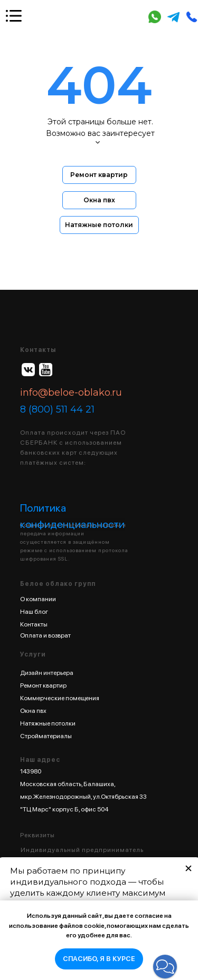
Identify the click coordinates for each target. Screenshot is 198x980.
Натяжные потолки (48, 723)
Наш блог (34, 612)
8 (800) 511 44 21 (57, 409)
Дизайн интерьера (47, 673)
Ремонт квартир (43, 685)
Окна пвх (33, 711)
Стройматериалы (46, 736)
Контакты (34, 624)
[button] (165, 967)
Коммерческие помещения (60, 698)
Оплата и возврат (45, 635)
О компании (38, 599)
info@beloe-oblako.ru (71, 393)
